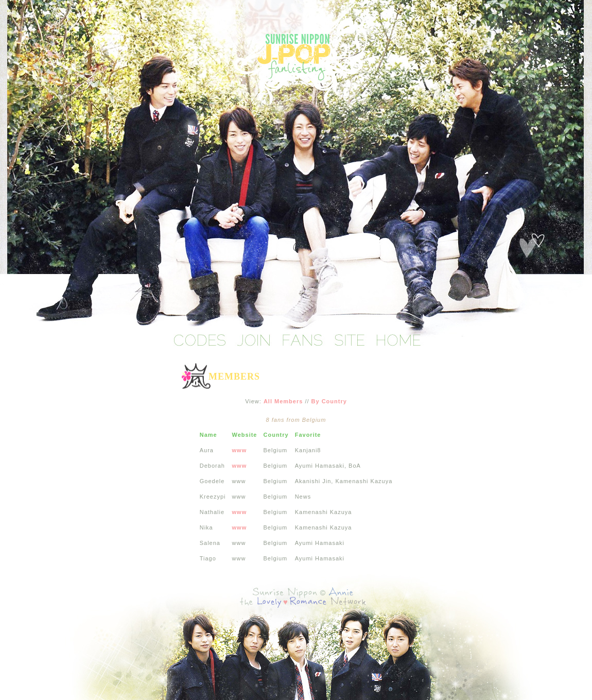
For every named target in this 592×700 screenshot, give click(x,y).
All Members (283, 401)
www (240, 450)
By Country (329, 401)
